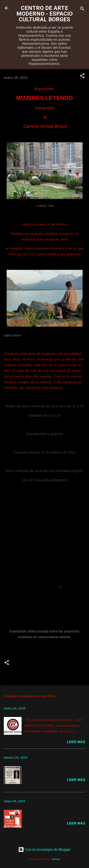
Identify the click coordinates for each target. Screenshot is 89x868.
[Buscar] (82, 10)
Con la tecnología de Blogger (45, 849)
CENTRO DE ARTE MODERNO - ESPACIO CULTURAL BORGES (44, 14)
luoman (56, 859)
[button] (82, 77)
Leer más (76, 742)
